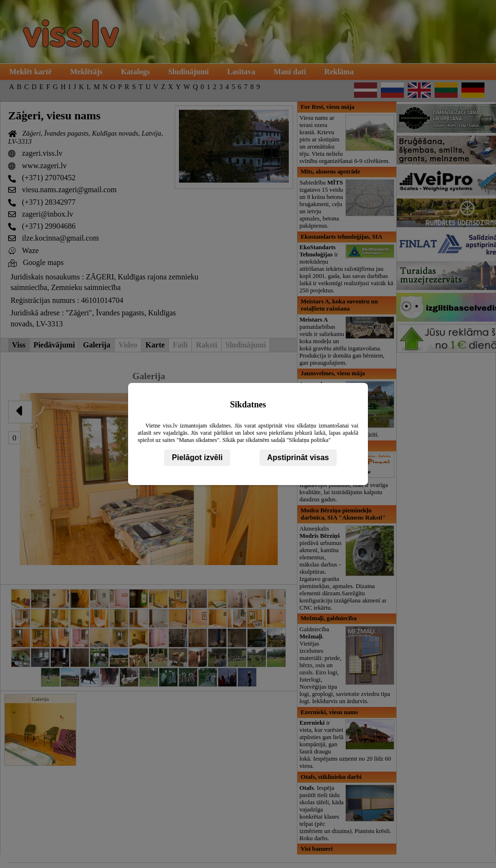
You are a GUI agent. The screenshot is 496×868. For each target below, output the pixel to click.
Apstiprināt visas (298, 457)
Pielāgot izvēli (197, 457)
